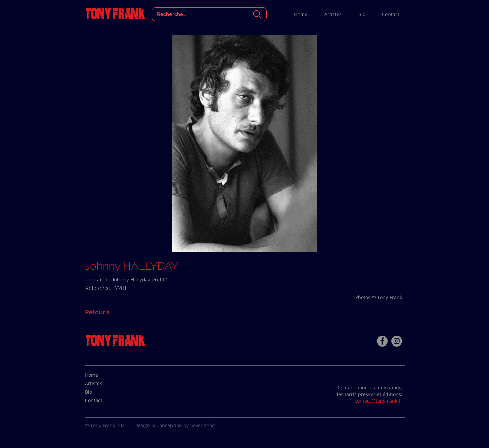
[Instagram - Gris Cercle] (397, 341)
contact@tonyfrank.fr (378, 401)
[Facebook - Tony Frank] (382, 341)
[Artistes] (102, 384)
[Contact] (102, 400)
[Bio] (102, 392)
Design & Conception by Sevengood (175, 425)
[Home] (102, 375)
